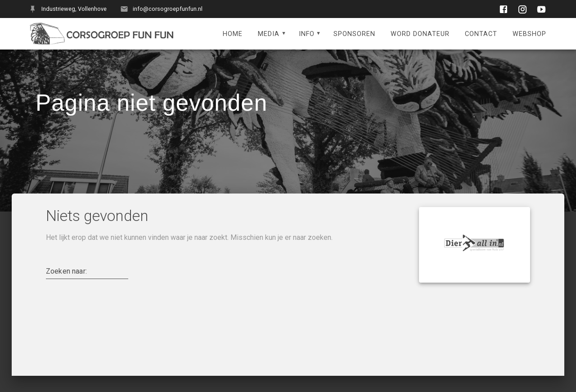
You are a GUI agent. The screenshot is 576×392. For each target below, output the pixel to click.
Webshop (529, 34)
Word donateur (420, 34)
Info (307, 34)
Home (233, 34)
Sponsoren (354, 34)
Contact (481, 34)
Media (269, 34)
